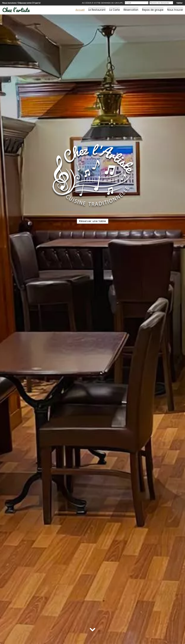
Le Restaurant (97, 10)
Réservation (131, 10)
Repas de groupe (153, 10)
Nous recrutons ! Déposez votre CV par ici (21, 3)
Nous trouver (175, 10)
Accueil (80, 10)
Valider (179, 3)
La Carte (115, 10)
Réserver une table (93, 221)
